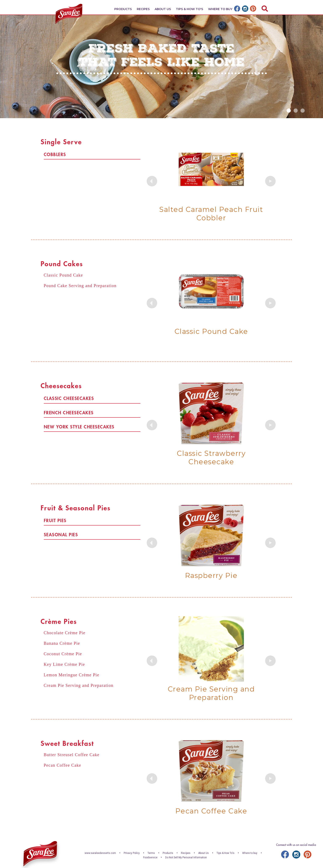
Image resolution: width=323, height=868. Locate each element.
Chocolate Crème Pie (65, 633)
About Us (163, 9)
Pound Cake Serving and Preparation (80, 286)
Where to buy (250, 853)
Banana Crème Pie (62, 643)
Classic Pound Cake (63, 275)
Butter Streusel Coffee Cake (72, 755)
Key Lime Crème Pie (64, 664)
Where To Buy (220, 9)
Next (270, 181)
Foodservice (150, 857)
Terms (151, 853)
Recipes (143, 9)
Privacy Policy (132, 853)
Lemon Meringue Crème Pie (72, 675)
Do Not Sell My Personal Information (186, 857)
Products (123, 9)
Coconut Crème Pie (63, 654)
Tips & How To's (189, 9)
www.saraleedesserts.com (100, 853)
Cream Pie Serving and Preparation (79, 685)
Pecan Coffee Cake (62, 765)
